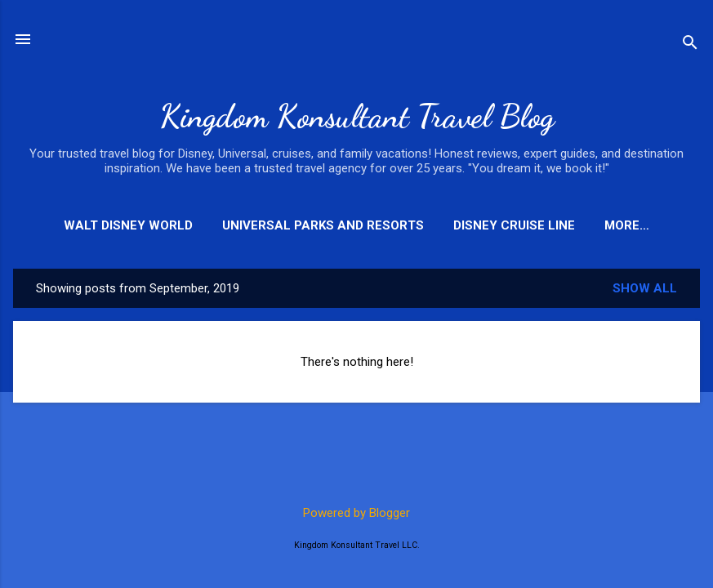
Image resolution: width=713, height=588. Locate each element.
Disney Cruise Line (514, 225)
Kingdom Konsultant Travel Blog (357, 116)
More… (627, 225)
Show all (645, 288)
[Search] (690, 45)
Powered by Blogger (356, 513)
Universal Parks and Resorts (323, 225)
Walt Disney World (128, 225)
